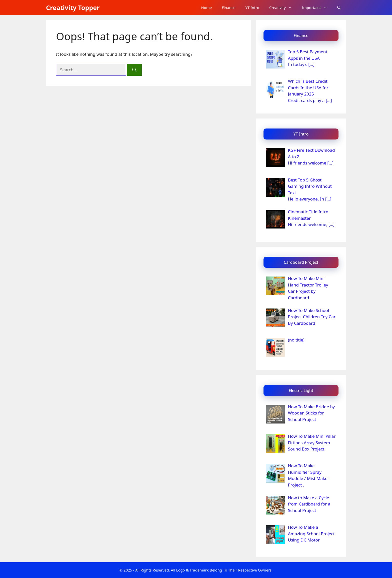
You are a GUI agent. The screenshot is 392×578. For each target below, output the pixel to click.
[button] (339, 7)
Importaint (317, 7)
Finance (228, 7)
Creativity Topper (73, 7)
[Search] (134, 70)
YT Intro (252, 7)
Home (206, 7)
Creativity (283, 7)
